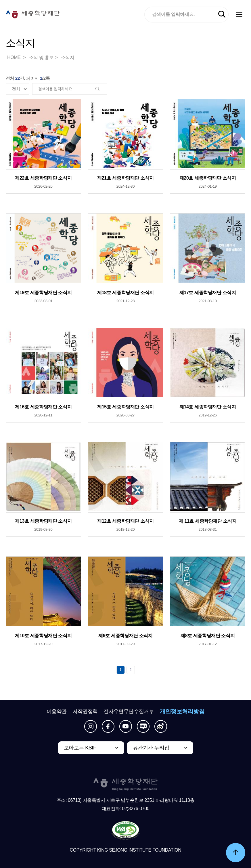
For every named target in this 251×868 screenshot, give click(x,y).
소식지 (68, 57)
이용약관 (57, 711)
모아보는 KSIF (80, 748)
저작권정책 (85, 711)
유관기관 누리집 (151, 748)
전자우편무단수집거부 (129, 711)
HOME (14, 57)
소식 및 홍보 (41, 57)
